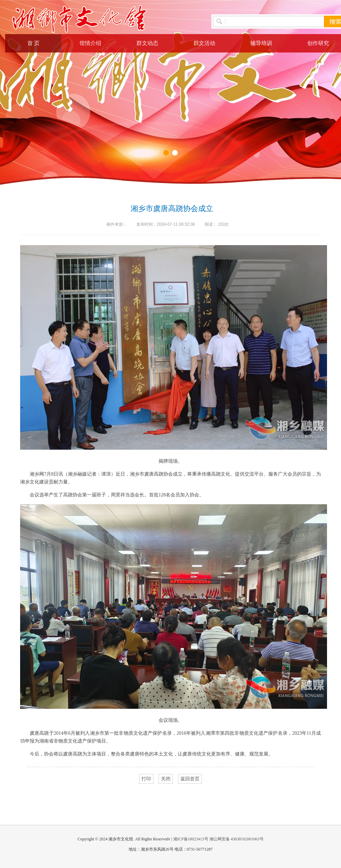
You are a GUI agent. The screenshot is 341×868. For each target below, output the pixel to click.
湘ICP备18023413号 (191, 839)
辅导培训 (261, 43)
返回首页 (190, 779)
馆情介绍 (90, 43)
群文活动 (204, 43)
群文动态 (147, 43)
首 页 (33, 43)
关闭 (166, 779)
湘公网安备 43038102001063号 (236, 839)
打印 (146, 779)
